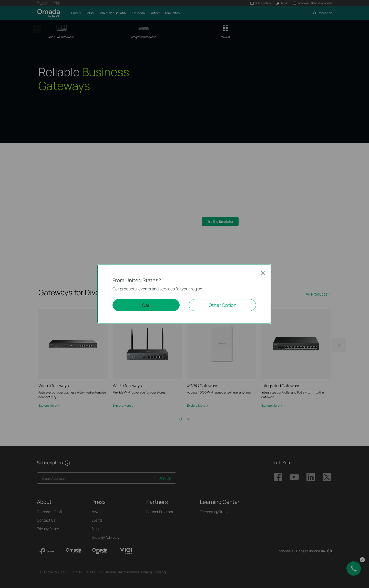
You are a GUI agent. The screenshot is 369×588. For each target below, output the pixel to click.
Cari (146, 305)
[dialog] (184, 294)
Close (263, 273)
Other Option (223, 305)
